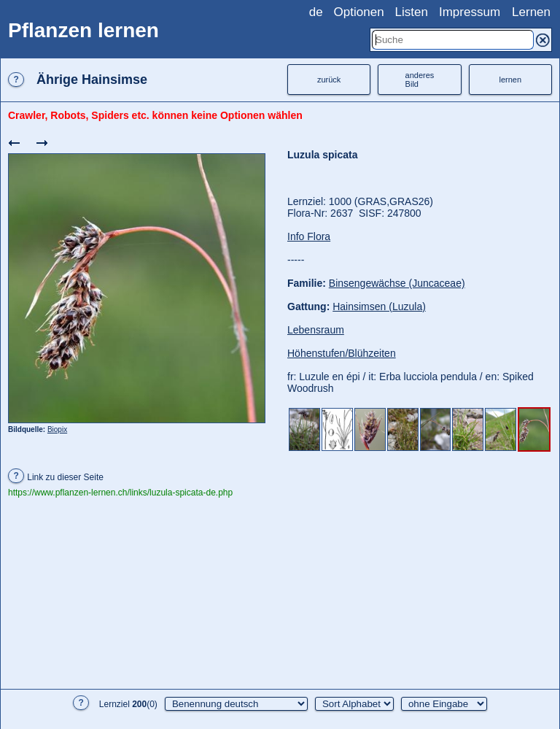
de (316, 12)
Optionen (359, 12)
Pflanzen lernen (83, 30)
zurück (329, 80)
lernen (511, 80)
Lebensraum (316, 330)
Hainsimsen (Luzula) (379, 306)
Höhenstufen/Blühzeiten (342, 353)
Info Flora (309, 236)
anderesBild (420, 80)
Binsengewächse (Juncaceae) (397, 283)
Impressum (470, 12)
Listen (412, 12)
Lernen (531, 12)
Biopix (57, 429)
